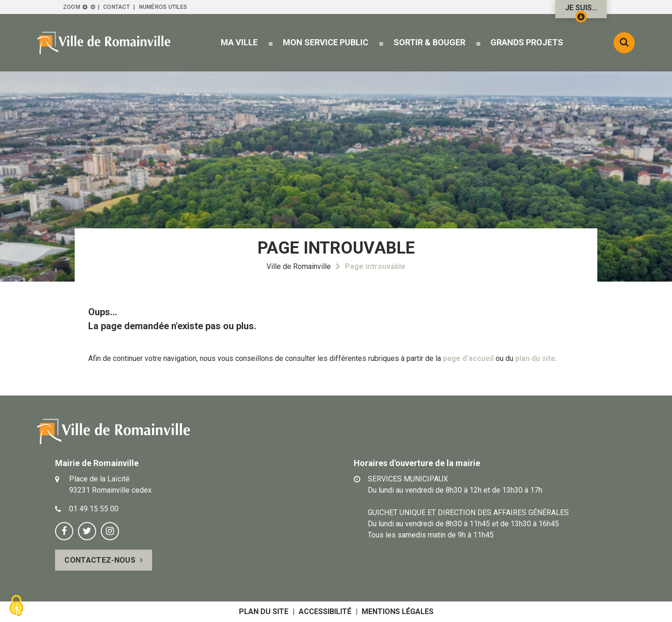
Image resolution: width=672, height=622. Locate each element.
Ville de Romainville (299, 266)
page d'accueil (468, 358)
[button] (239, 42)
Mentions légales (398, 611)
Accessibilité (325, 611)
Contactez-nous (100, 560)
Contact (116, 7)
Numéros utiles (163, 7)
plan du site (535, 358)
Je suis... (581, 11)
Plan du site (264, 611)
